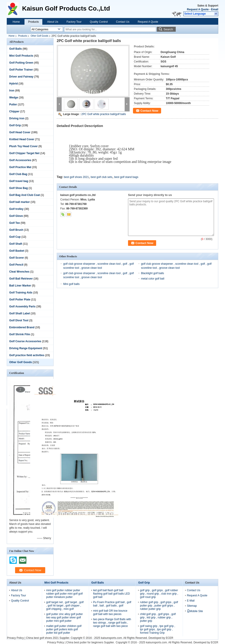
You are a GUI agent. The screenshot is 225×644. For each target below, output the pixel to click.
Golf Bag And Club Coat (25, 195)
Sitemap (192, 606)
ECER (170, 638)
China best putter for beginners (85, 642)
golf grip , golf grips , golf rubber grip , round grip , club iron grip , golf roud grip (159, 594)
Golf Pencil (16, 265)
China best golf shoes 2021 (42, 638)
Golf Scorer (17, 258)
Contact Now (149, 111)
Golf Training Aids (21, 293)
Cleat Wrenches (19, 272)
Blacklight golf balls (153, 273)
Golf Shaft (16, 244)
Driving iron (17, 118)
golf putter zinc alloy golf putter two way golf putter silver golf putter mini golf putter (64, 617)
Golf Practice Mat (20, 167)
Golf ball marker (19, 202)
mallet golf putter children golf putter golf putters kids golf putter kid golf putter (64, 629)
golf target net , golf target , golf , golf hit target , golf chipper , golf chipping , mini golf (65, 606)
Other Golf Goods (39, 36)
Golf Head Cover (20, 132)
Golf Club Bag (18, 174)
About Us (53, 22)
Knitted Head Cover (22, 139)
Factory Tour (74, 22)
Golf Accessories (20, 160)
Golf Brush (16, 230)
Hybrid (13, 84)
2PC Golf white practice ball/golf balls (103, 114)
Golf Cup (15, 237)
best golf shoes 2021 (76, 177)
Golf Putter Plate (20, 300)
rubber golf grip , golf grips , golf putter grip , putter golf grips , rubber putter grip (159, 606)
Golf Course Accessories (25, 341)
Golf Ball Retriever (21, 279)
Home (16, 22)
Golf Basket (17, 251)
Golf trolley (16, 209)
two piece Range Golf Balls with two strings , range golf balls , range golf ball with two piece (112, 623)
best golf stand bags (126, 177)
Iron (12, 91)
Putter (13, 104)
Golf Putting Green (21, 63)
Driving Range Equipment (26, 348)
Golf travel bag (19, 181)
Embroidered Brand (22, 327)
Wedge (14, 98)
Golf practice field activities (27, 355)
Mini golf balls (71, 284)
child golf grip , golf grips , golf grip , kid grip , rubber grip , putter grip (158, 617)
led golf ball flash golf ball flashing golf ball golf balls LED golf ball (111, 594)
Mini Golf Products (21, 56)
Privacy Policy (15, 638)
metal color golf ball (153, 279)
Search (168, 29)
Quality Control (99, 22)
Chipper (14, 111)
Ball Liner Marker (20, 286)
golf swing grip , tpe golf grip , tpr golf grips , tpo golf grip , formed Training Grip (157, 629)
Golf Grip (15, 125)
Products (33, 22)
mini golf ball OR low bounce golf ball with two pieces (110, 612)
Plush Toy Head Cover (23, 146)
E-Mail (191, 601)
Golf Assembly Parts (22, 306)
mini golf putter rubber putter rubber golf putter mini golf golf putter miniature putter (64, 594)
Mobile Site (195, 611)
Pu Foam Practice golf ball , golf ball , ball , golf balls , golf (112, 604)
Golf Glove (16, 216)
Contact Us (123, 22)
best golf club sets (101, 177)
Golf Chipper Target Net (24, 153)
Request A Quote (198, 9)
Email (215, 9)
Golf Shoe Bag (19, 188)
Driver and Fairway (21, 77)
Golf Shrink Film (20, 334)
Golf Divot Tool (19, 320)
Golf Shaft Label (20, 313)
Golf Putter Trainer (21, 70)
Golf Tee (15, 223)
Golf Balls (16, 49)
